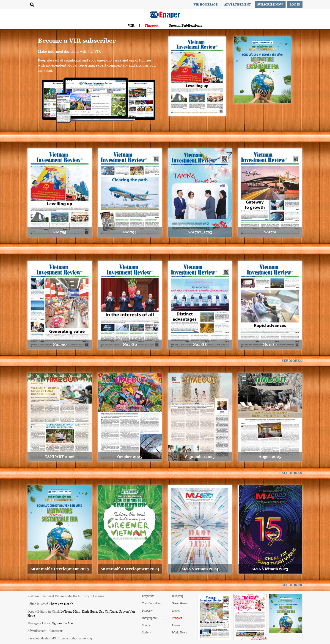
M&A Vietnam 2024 (200, 569)
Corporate (148, 596)
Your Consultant (152, 603)
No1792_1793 (200, 232)
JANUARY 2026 (60, 457)
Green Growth (181, 603)
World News (179, 632)
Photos (176, 625)
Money (176, 611)
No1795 (60, 232)
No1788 (200, 344)
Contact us (56, 631)
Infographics (150, 618)
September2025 (200, 457)
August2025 (270, 457)
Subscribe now (270, 4)
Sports (146, 625)
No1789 (130, 344)
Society (146, 632)
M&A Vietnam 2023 (270, 569)
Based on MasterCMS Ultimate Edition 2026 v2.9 (60, 638)
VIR (131, 25)
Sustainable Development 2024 (130, 569)
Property (147, 611)
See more (292, 361)
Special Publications (186, 25)
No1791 (270, 232)
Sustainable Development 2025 (60, 569)
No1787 (270, 344)
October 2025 (130, 457)
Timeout (152, 25)
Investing (178, 596)
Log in (295, 4)
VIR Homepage (206, 4)
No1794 (130, 232)
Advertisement (237, 4)
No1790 (60, 344)
